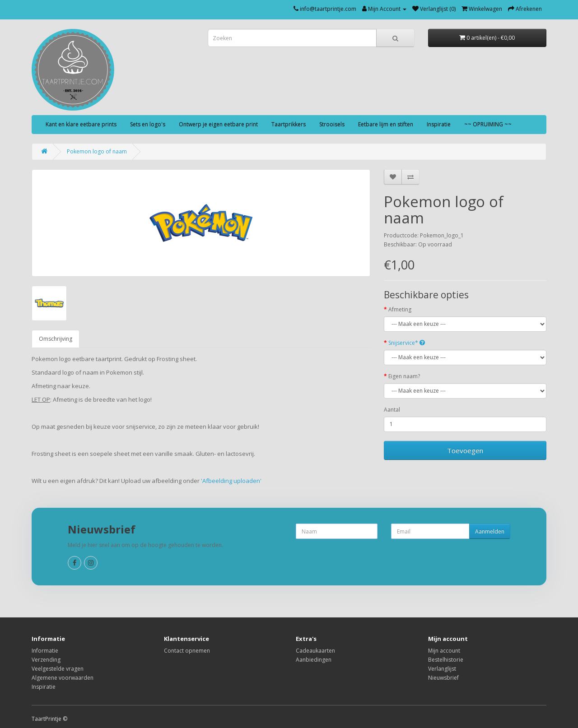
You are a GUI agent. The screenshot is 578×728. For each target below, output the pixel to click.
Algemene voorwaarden (63, 678)
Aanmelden (490, 531)
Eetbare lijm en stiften (386, 124)
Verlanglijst (442, 669)
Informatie (45, 651)
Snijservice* (407, 343)
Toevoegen (465, 450)
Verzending (46, 660)
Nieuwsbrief (443, 678)
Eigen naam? (404, 376)
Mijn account (444, 651)
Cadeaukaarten (315, 651)
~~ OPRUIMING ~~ (488, 124)
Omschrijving (56, 339)
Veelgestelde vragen (58, 669)
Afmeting (400, 309)
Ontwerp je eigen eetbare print (218, 124)
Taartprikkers (289, 124)
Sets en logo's (148, 124)
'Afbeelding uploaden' (232, 481)
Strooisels (332, 124)
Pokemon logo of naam (97, 151)
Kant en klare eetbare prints (81, 124)
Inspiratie (439, 124)
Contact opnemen (187, 651)
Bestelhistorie (446, 660)
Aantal (392, 410)
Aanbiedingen (314, 660)
